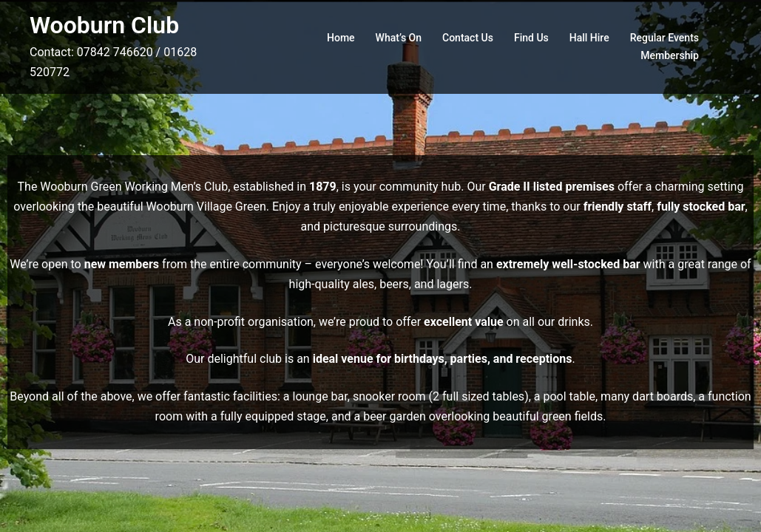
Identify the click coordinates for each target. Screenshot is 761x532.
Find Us (531, 38)
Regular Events (664, 38)
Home (341, 38)
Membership (670, 55)
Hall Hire (589, 38)
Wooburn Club (104, 25)
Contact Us (468, 38)
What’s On (399, 38)
